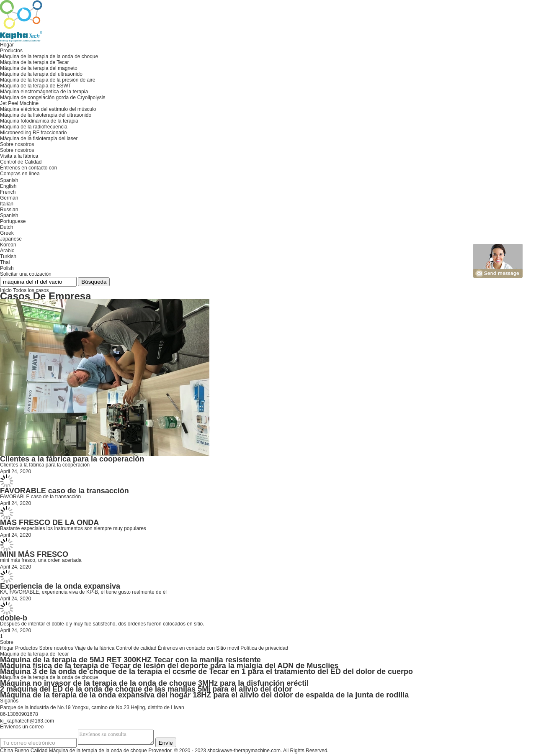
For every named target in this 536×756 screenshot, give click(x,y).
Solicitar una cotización (26, 274)
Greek (7, 233)
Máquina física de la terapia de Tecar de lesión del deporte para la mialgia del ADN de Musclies (169, 666)
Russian (9, 210)
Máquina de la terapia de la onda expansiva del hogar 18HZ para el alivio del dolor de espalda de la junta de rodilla (204, 695)
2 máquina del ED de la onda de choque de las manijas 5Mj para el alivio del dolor (146, 689)
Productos (26, 648)
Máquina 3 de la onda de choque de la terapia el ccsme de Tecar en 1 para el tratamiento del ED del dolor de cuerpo (206, 671)
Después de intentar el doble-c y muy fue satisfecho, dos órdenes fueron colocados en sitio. (102, 624)
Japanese (11, 239)
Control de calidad (136, 648)
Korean (8, 245)
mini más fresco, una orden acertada (41, 560)
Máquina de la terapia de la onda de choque (49, 677)
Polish (7, 268)
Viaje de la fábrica (94, 648)
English (8, 186)
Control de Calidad (21, 162)
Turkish (8, 256)
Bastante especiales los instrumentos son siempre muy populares (73, 528)
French (8, 192)
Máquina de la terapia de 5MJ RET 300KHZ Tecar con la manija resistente (130, 660)
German (9, 198)
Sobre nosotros (17, 150)
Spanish (9, 215)
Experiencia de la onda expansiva (60, 586)
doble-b (14, 618)
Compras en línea (20, 174)
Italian (7, 204)
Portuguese (13, 221)
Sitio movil (228, 648)
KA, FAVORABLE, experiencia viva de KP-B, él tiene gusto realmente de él (83, 592)
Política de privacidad (264, 648)
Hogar (7, 648)
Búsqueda (94, 282)
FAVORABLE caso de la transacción (64, 491)
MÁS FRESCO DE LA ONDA (49, 523)
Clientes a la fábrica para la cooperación (72, 459)
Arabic (7, 251)
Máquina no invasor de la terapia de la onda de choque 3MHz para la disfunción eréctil (154, 683)
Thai (5, 262)
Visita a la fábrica (19, 156)
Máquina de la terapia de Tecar (35, 654)
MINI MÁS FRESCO (34, 554)
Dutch (6, 227)
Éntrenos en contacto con (186, 648)
